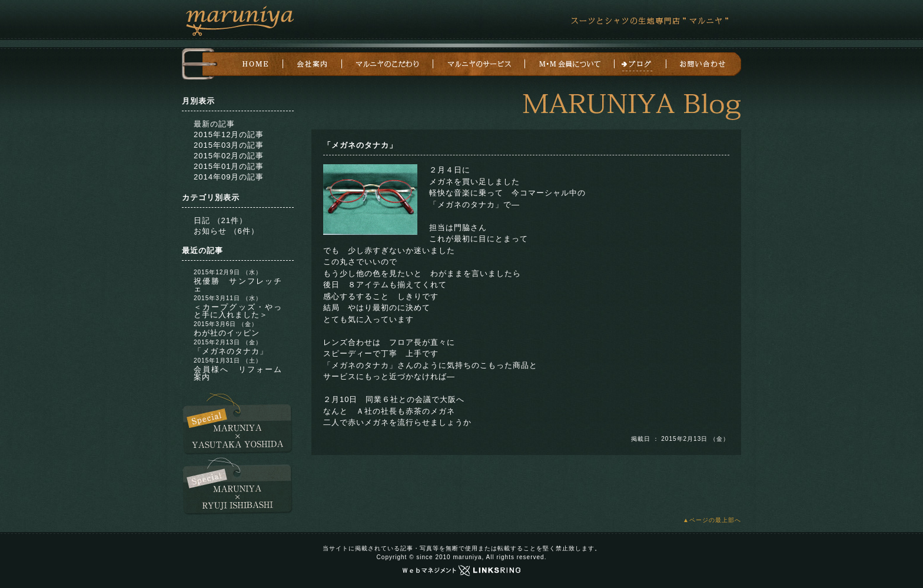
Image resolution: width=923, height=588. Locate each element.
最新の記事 (214, 124)
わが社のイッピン (227, 333)
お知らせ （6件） (226, 231)
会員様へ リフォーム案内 (238, 373)
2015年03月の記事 (229, 145)
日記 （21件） (220, 220)
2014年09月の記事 (229, 177)
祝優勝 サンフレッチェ (238, 285)
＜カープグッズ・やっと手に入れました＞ (238, 311)
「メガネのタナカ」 (231, 351)
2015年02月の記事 (229, 156)
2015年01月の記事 (229, 166)
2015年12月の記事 (229, 134)
